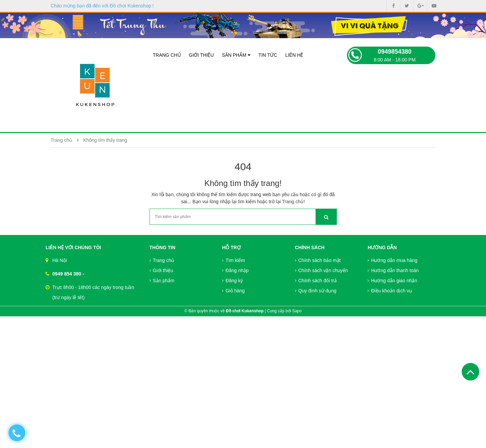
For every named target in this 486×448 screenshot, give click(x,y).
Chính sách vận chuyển (321, 270)
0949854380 (395, 52)
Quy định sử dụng (316, 291)
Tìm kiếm (234, 260)
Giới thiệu (201, 55)
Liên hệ (294, 55)
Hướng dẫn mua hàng (392, 260)
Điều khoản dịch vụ (390, 291)
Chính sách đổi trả (316, 281)
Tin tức (268, 55)
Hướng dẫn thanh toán (393, 270)
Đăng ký (232, 281)
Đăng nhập (235, 270)
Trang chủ (167, 55)
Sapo (297, 311)
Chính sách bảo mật (318, 260)
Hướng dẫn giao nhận (392, 281)
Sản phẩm (236, 55)
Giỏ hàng (233, 291)
